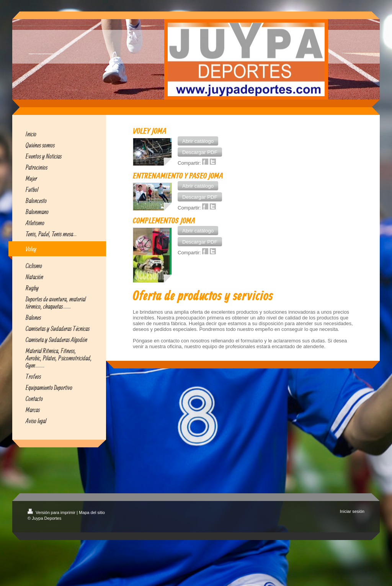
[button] (198, 141)
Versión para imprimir (52, 512)
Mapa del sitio (92, 512)
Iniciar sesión (352, 511)
